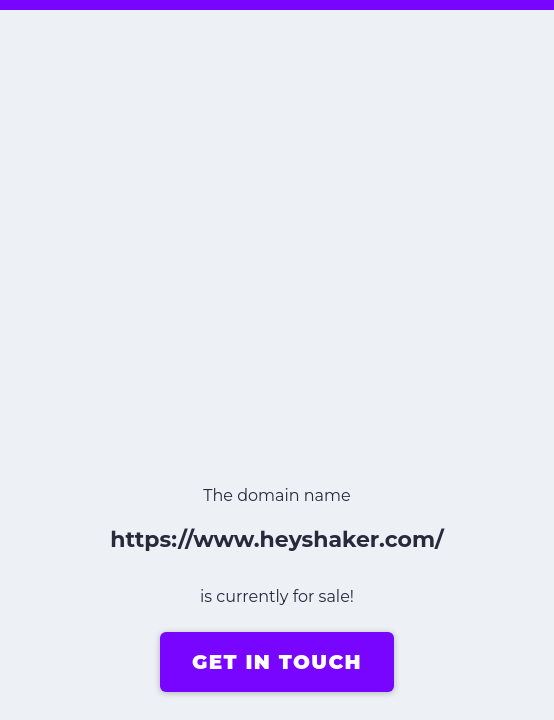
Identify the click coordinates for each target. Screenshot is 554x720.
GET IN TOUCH (277, 662)
